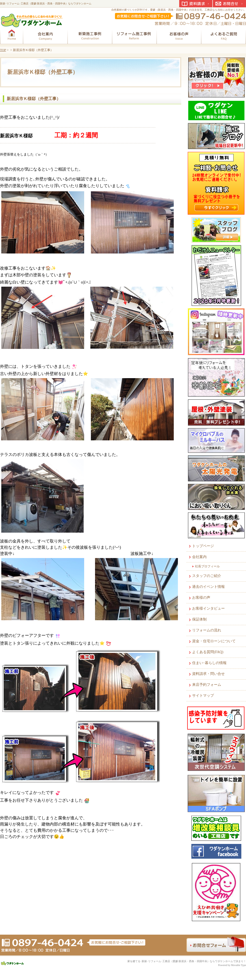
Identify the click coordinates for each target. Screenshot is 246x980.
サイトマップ (203, 696)
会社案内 (199, 557)
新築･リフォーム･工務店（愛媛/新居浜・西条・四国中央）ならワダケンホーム (46, 3)
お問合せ (229, 4)
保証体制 (199, 619)
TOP (3, 50)
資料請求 (196, 4)
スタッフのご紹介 (207, 576)
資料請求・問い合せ (208, 674)
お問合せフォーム (216, 944)
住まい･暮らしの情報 (209, 663)
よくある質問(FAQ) (208, 652)
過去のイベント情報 (208, 587)
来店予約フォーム (207, 685)
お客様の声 (201, 598)
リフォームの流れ (207, 630)
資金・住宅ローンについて (214, 641)
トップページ (203, 546)
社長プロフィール (207, 566)
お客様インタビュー (208, 608)
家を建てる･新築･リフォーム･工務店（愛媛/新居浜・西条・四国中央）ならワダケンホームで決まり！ (187, 961)
